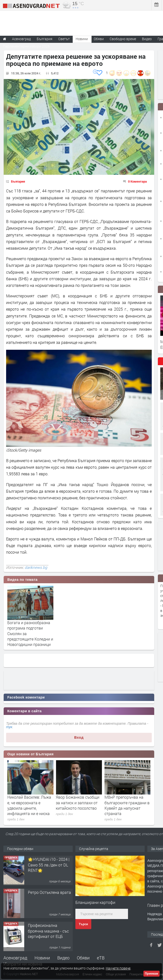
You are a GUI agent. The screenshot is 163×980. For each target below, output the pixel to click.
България (18, 181)
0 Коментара (137, 181)
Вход (79, 737)
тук (9, 727)
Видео (63, 958)
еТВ (101, 958)
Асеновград (15, 958)
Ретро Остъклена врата (49, 892)
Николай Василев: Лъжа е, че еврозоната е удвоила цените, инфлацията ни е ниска (78, 805)
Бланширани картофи (95, 902)
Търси (83, 924)
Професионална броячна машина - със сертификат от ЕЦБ (48, 931)
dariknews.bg (36, 567)
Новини (82, 39)
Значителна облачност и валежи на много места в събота (30, 803)
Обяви (83, 958)
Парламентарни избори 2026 (26, 46)
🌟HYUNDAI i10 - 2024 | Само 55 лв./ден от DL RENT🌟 (49, 865)
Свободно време (123, 39)
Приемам (151, 974)
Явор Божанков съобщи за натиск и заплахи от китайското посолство (126, 803)
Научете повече (118, 968)
